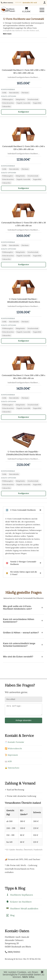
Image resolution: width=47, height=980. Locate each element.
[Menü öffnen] (42, 10)
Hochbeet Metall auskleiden (22, 910)
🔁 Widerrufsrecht (13, 750)
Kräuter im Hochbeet (19, 904)
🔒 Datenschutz (12, 770)
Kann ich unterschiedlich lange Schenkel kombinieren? (23, 645)
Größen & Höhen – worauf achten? (23, 633)
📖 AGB (8, 763)
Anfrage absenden (24, 722)
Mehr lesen (7, 34)
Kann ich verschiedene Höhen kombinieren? (23, 621)
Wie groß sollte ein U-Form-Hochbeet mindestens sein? (23, 608)
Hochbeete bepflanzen (20, 897)
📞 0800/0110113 (12, 954)
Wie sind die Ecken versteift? (23, 657)
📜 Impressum (11, 757)
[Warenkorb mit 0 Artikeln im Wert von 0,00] (26, 10)
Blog (10, 917)
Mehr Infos (28, 977)
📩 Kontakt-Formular (14, 744)
